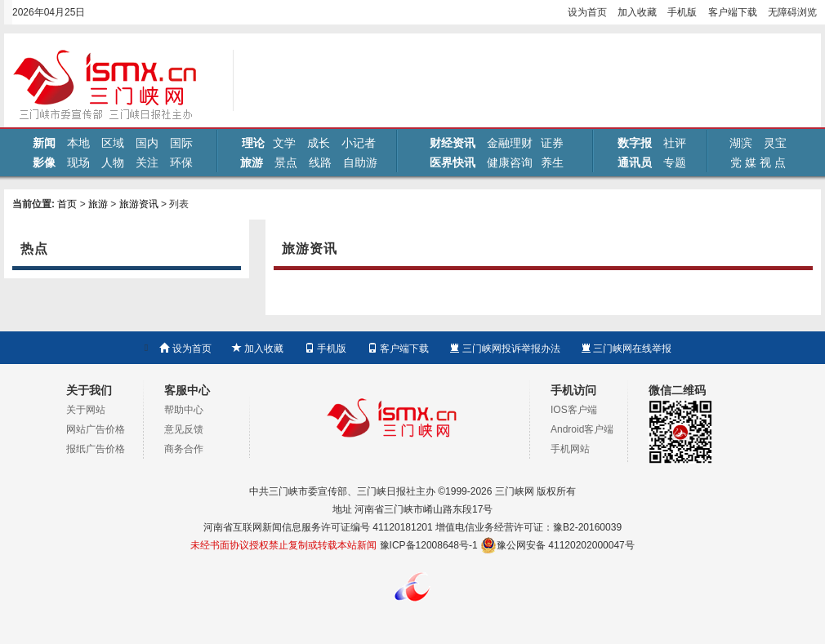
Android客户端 (582, 429)
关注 (147, 162)
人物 (113, 162)
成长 (319, 143)
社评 (675, 143)
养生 (552, 162)
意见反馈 (184, 429)
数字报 (635, 143)
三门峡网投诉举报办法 (504, 349)
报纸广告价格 (96, 449)
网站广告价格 (96, 429)
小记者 (359, 143)
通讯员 (635, 162)
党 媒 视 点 (758, 162)
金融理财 (510, 143)
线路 (320, 162)
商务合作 (184, 449)
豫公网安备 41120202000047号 (557, 545)
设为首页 (587, 12)
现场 (78, 162)
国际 (181, 143)
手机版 (682, 12)
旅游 (252, 162)
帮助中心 (184, 410)
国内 (147, 143)
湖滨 (741, 143)
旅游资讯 (139, 204)
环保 (181, 162)
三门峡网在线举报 (626, 349)
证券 (552, 143)
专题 (675, 162)
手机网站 (570, 449)
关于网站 (86, 410)
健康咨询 (510, 162)
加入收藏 (637, 12)
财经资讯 (453, 143)
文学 (284, 143)
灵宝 (775, 143)
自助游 (360, 162)
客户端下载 (733, 12)
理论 (253, 143)
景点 (286, 162)
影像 (44, 162)
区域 (113, 143)
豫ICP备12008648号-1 (429, 545)
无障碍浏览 (792, 12)
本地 (78, 143)
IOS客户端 (574, 410)
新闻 (44, 143)
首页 (67, 204)
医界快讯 (453, 162)
